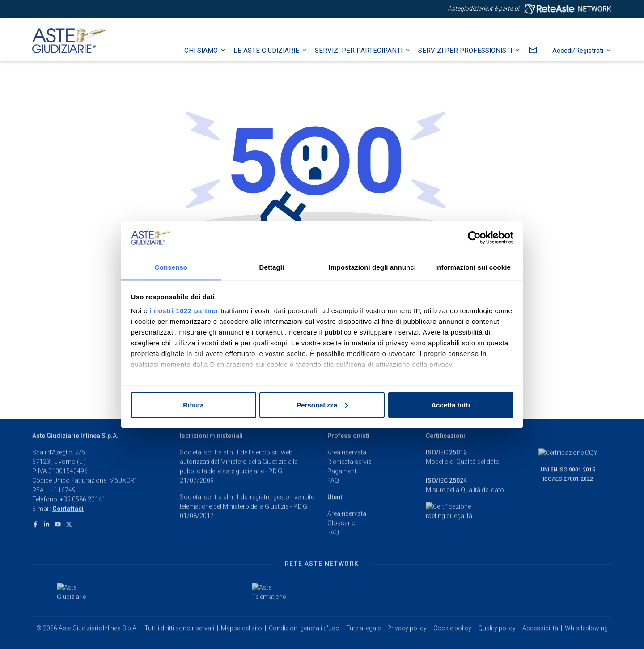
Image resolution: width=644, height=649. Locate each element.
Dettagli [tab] (272, 267)
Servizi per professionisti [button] (466, 60)
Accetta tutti (451, 405)
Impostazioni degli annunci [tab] (372, 267)
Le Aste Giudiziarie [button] (267, 60)
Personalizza (322, 405)
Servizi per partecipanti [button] (360, 60)
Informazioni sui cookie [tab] (473, 267)
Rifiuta (193, 405)
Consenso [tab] (171, 267)
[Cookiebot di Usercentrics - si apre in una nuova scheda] (474, 238)
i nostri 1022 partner (184, 311)
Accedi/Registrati (579, 60)
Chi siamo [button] (202, 60)
